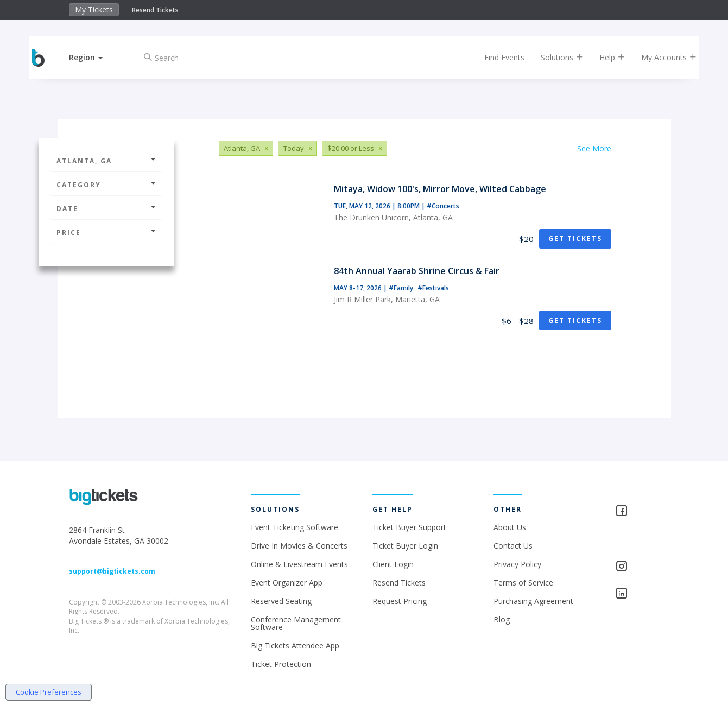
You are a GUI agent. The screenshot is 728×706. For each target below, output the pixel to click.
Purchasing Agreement (533, 601)
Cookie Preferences (49, 692)
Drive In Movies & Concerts (299, 546)
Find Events (496, 57)
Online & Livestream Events (299, 564)
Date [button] (106, 209)
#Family (402, 288)
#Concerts (443, 206)
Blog (502, 619)
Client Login (393, 564)
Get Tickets (575, 238)
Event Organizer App (287, 583)
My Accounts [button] (661, 57)
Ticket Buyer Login (405, 546)
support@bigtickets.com (112, 571)
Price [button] (106, 233)
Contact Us (513, 546)
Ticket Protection (281, 664)
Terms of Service (523, 583)
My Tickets (94, 9)
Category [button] (106, 185)
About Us (510, 527)
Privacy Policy (517, 564)
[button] (94, 57)
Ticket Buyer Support (409, 527)
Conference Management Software (296, 623)
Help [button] (604, 57)
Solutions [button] (554, 57)
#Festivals (433, 288)
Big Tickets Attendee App (295, 645)
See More (594, 148)
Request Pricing (400, 601)
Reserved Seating (281, 601)
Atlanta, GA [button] (106, 161)
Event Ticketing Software (295, 527)
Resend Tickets (155, 10)
